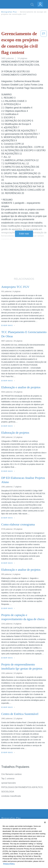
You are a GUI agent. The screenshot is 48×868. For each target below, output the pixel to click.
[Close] (45, 826)
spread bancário (9, 783)
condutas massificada (11, 796)
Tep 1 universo (8, 779)
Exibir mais (24, 234)
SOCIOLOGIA (8, 792)
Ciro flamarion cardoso (11, 774)
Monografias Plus (9, 12)
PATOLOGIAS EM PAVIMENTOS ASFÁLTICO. (22, 787)
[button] (44, 44)
